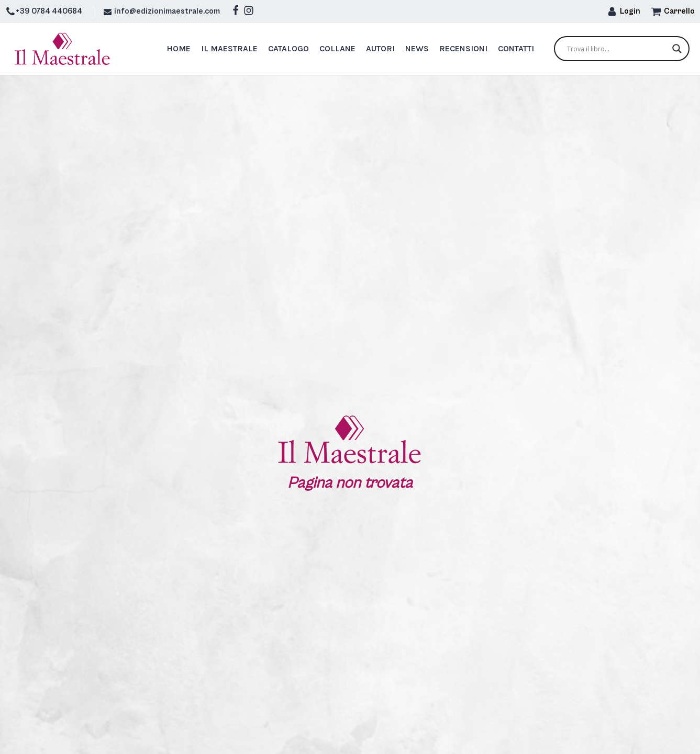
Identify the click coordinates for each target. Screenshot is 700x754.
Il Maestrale (229, 48)
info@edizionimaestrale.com (167, 11)
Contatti (516, 48)
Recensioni (463, 48)
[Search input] (617, 49)
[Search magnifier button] (677, 49)
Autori (380, 48)
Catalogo (288, 48)
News (417, 48)
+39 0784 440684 (49, 11)
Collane (337, 48)
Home (179, 48)
